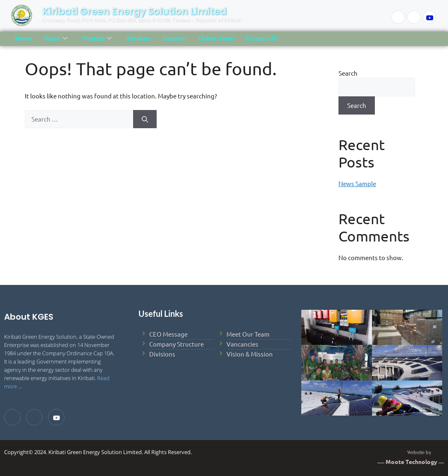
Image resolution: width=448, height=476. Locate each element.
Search (348, 73)
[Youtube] (430, 17)
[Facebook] (398, 17)
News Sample (357, 183)
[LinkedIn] (414, 17)
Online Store (216, 38)
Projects (97, 38)
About (56, 38)
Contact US (261, 38)
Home (24, 38)
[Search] (145, 119)
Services (138, 38)
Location (175, 38)
